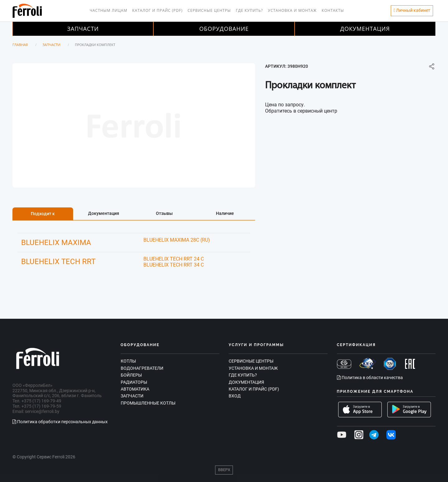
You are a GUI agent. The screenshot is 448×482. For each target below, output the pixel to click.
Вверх (224, 470)
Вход (235, 396)
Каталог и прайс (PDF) (157, 10)
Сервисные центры (209, 10)
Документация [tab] (104, 213)
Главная (20, 45)
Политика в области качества (370, 378)
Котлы (128, 361)
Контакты (333, 10)
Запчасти (83, 29)
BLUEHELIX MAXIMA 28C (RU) (177, 240)
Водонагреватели (142, 368)
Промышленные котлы (148, 403)
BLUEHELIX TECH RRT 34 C (174, 265)
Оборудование (224, 29)
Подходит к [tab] (43, 214)
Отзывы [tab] (164, 213)
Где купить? (249, 10)
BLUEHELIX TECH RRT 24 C (174, 259)
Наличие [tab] (225, 213)
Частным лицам (108, 10)
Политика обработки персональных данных (60, 422)
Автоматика (135, 389)
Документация (365, 29)
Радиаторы (134, 382)
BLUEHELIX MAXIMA (56, 243)
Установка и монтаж (292, 10)
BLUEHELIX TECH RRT (58, 262)
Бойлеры (131, 375)
